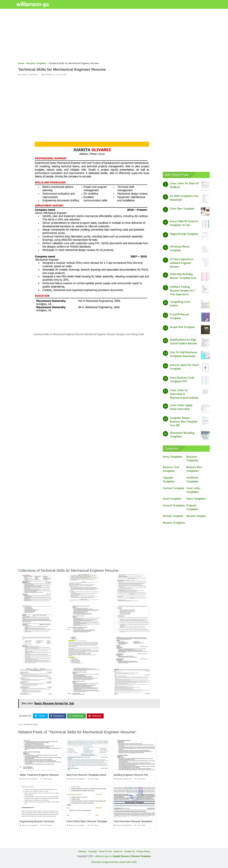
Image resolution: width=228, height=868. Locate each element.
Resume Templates (29, 75)
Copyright (92, 851)
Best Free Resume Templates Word (86, 775)
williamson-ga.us (103, 856)
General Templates (174, 505)
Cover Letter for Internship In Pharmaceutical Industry (184, 394)
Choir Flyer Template (182, 209)
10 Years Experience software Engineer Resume (182, 263)
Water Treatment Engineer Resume (39, 775)
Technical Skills (31, 725)
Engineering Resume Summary (37, 821)
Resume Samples (196, 516)
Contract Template (174, 488)
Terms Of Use (105, 851)
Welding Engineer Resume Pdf (131, 775)
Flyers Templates (196, 499)
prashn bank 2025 (128, 862)
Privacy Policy (143, 851)
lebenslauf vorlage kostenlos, (105, 862)
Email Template (172, 499)
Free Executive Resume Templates (133, 821)
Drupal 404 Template (182, 327)
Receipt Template (173, 516)
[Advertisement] (114, 37)
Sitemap (82, 851)
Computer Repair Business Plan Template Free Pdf (184, 422)
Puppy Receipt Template (184, 234)
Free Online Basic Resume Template (87, 821)
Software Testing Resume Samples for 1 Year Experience (183, 291)
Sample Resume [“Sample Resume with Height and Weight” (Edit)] (121, 856)
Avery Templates (173, 457)
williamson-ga (36, 4)
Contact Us (129, 851)
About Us (118, 851)
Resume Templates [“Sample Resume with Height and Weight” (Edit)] (141, 856)
